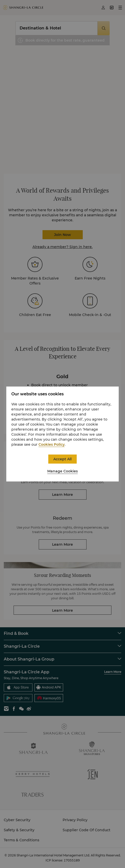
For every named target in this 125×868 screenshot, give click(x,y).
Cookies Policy (52, 444)
